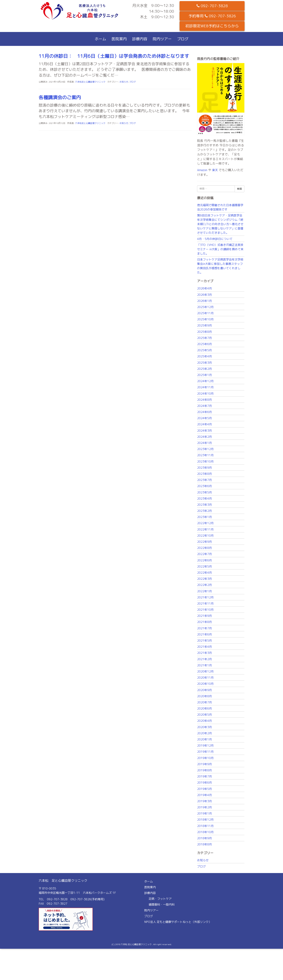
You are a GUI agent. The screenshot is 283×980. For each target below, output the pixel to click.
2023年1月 (204, 517)
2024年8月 (204, 400)
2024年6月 (204, 412)
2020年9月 (204, 690)
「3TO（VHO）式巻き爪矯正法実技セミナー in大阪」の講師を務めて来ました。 (220, 249)
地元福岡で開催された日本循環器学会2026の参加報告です (220, 207)
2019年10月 (205, 758)
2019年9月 (204, 764)
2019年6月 (204, 783)
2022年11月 (205, 529)
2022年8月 (204, 548)
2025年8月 (204, 332)
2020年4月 (204, 721)
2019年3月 (204, 801)
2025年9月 (204, 325)
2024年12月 (205, 381)
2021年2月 (204, 659)
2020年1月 (204, 739)
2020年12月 (205, 671)
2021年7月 (204, 628)
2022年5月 (204, 566)
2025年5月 (204, 350)
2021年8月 (204, 622)
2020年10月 (205, 684)
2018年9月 (204, 838)
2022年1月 (204, 591)
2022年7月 (204, 554)
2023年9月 (204, 468)
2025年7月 (204, 338)
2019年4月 (204, 795)
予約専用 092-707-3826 (212, 16)
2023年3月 (204, 505)
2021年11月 (205, 603)
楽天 (215, 170)
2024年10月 (205, 394)
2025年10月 (205, 319)
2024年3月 (204, 431)
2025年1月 (204, 375)
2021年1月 (204, 665)
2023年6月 (204, 486)
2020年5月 (204, 715)
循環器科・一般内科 (162, 904)
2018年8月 (204, 844)
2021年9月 (204, 616)
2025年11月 (205, 313)
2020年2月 (204, 733)
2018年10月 (205, 832)
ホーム (100, 39)
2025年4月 (204, 356)
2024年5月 (204, 418)
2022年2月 (204, 585)
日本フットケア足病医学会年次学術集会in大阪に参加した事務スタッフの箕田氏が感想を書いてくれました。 (220, 266)
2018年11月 (205, 826)
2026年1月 (204, 301)
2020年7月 (204, 702)
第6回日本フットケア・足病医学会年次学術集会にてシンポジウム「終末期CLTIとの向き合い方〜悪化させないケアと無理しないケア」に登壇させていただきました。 (220, 224)
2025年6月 (204, 344)
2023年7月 (204, 480)
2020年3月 (204, 727)
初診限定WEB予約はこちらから (212, 26)
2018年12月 (205, 820)
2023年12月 (205, 449)
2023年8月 (204, 474)
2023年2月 (204, 511)
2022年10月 (205, 536)
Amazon (202, 170)
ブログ (183, 39)
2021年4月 (204, 647)
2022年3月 (204, 579)
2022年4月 (204, 573)
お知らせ (124, 82)
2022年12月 (205, 523)
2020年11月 (205, 678)
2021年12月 (205, 597)
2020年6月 (204, 708)
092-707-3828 (212, 6)
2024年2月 (204, 437)
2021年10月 (205, 610)
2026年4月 (204, 288)
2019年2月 (204, 807)
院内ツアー (162, 39)
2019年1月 (204, 813)
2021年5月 (204, 641)
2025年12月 (205, 307)
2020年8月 (204, 696)
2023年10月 (205, 461)
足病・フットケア (160, 899)
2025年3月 (204, 363)
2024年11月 (205, 387)
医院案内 (119, 39)
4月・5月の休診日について (215, 239)
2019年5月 (204, 789)
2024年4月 (204, 424)
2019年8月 (204, 770)
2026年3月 (204, 295)
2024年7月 (204, 406)
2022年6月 (204, 560)
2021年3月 (204, 653)
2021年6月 (204, 634)
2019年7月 (204, 776)
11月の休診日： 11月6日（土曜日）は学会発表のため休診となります (114, 56)
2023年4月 (204, 498)
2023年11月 (205, 455)
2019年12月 (205, 745)
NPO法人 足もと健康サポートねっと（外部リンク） (178, 922)
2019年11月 (205, 752)
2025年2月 (204, 369)
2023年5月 (204, 492)
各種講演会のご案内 (60, 97)
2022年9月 (204, 542)
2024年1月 (204, 443)
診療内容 (140, 39)
